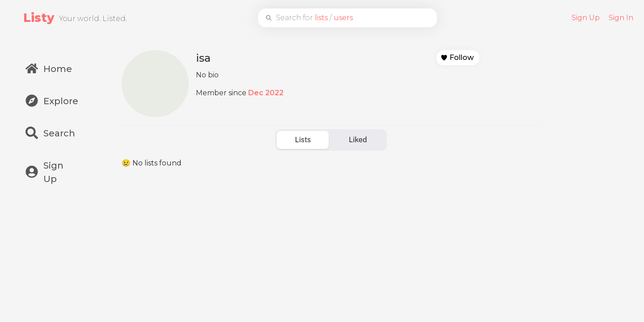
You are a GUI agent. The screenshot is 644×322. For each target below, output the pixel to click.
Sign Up (586, 18)
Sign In (621, 18)
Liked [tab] (358, 140)
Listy (39, 18)
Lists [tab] (303, 140)
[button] (458, 58)
